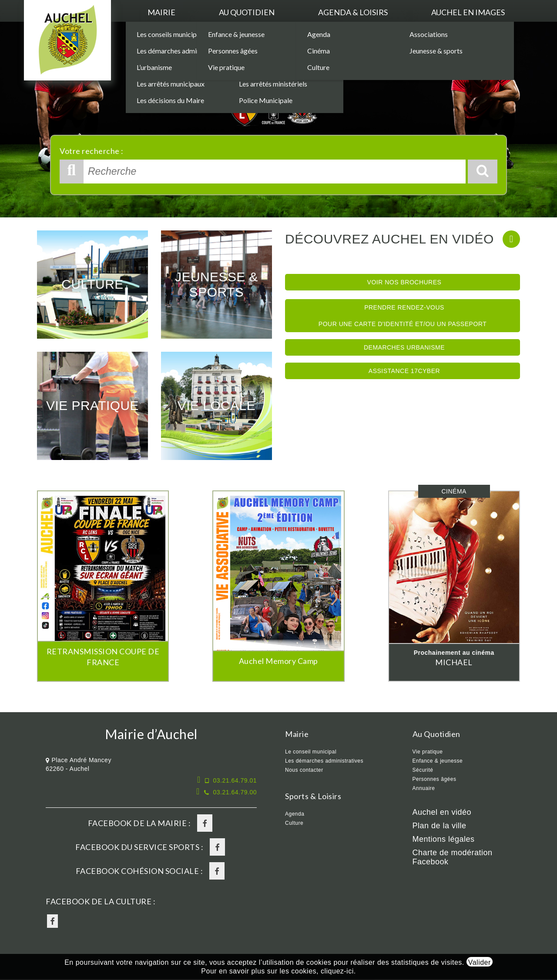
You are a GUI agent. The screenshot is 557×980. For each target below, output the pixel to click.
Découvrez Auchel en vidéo (389, 239)
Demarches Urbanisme (404, 347)
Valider (480, 962)
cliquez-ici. (338, 971)
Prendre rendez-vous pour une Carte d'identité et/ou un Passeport (403, 316)
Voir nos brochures (404, 282)
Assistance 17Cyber (404, 371)
